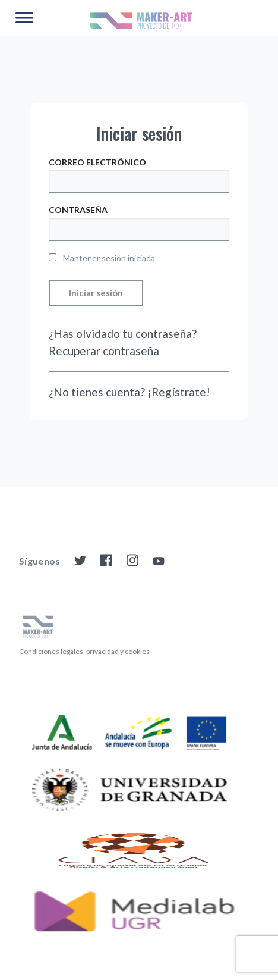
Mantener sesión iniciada (102, 258)
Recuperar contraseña (104, 351)
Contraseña (78, 210)
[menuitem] (84, 652)
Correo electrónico (97, 162)
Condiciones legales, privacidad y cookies (84, 651)
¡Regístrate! (179, 392)
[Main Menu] (24, 18)
